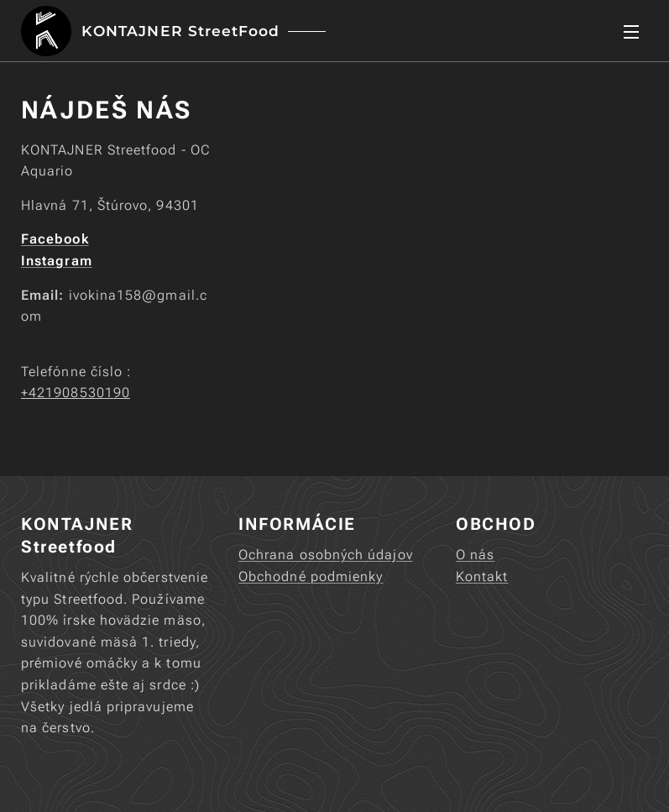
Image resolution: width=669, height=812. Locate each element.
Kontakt (482, 576)
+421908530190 (76, 393)
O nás (475, 555)
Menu (631, 32)
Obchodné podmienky (311, 576)
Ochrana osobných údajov (326, 555)
